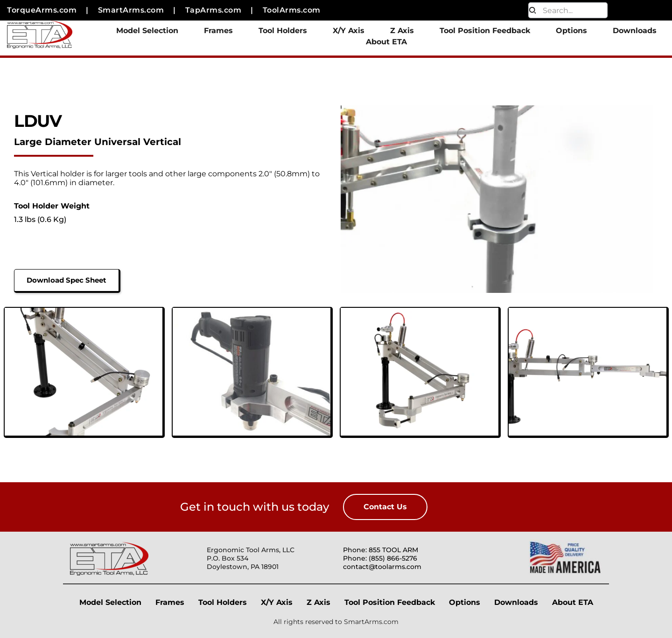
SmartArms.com (371, 622)
